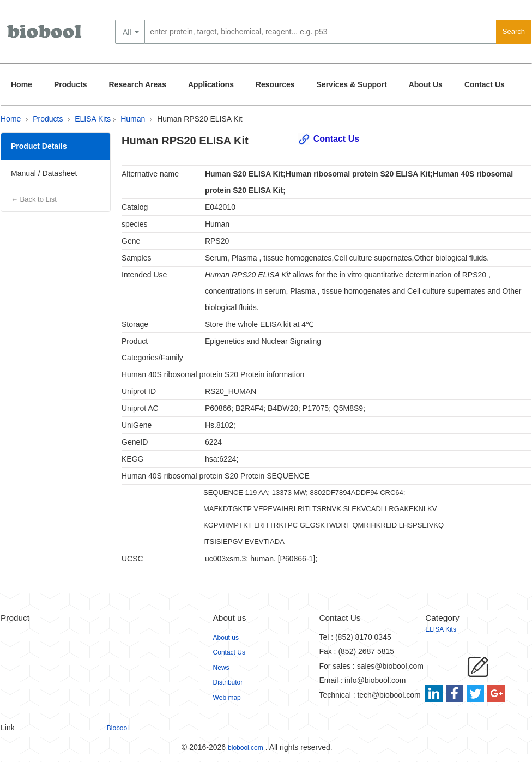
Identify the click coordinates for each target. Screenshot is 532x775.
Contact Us (485, 84)
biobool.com (246, 748)
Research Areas (138, 84)
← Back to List (34, 199)
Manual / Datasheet (44, 173)
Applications (211, 84)
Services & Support (352, 84)
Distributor (228, 682)
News (221, 668)
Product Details (39, 146)
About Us (426, 84)
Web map (227, 698)
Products (71, 84)
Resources (275, 84)
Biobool (118, 728)
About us (226, 638)
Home (22, 84)
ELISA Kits (93, 119)
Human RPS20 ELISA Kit (199, 119)
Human (133, 119)
